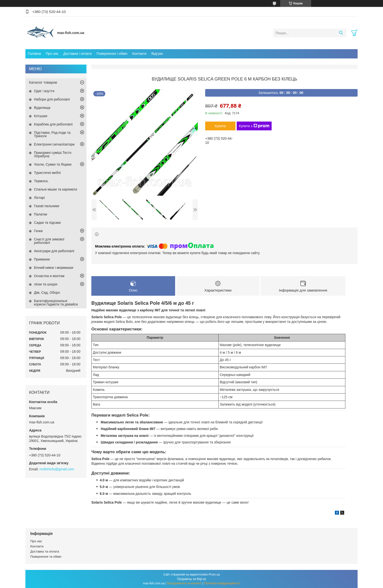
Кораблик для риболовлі (53, 124)
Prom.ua (214, 575)
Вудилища (42, 108)
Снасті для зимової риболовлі (49, 241)
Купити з (254, 126)
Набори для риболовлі (52, 99)
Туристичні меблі (47, 173)
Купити (220, 126)
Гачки (38, 231)
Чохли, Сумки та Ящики (53, 164)
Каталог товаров (43, 82)
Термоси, (41, 181)
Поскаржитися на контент (184, 583)
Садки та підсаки (47, 223)
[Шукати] (341, 33)
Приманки (42, 259)
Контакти (139, 54)
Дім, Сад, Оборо (47, 293)
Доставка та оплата (45, 552)
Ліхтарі (39, 198)
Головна (34, 54)
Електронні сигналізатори (54, 144)
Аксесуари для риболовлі (54, 251)
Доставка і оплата (77, 54)
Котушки (41, 116)
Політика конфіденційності (222, 583)
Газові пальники (47, 206)
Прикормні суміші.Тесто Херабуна (53, 154)
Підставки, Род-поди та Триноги (52, 134)
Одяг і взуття (44, 91)
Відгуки (157, 54)
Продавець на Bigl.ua (191, 579)
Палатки (41, 214)
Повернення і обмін (112, 54)
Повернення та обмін (46, 557)
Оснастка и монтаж (49, 276)
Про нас (52, 54)
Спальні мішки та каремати (56, 189)
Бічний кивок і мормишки (54, 268)
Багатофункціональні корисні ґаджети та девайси (56, 303)
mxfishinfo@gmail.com (57, 469)
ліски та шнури (46, 284)
